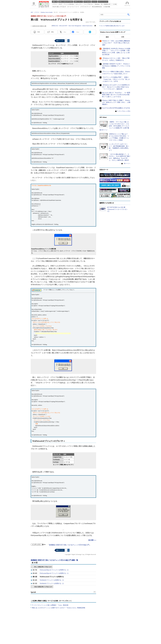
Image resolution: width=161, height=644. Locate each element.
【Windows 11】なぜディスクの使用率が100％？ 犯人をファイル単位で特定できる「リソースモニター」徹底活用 (116, 87)
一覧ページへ (127, 163)
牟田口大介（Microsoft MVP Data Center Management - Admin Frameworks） (73, 26)
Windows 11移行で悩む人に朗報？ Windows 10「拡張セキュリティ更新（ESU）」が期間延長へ (116, 102)
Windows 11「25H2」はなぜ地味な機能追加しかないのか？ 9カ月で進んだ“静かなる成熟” (116, 43)
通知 (52, 32)
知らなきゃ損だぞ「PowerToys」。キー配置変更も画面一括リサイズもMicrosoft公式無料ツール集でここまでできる (116, 95)
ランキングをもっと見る (124, 111)
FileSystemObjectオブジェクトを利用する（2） (55, 570)
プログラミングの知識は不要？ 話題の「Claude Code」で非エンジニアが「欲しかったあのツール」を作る (116, 79)
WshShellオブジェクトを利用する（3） (52, 580)
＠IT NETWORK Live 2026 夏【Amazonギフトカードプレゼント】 (117, 209)
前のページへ (60, 41)
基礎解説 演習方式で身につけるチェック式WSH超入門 (69, 545)
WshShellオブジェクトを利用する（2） (52, 583)
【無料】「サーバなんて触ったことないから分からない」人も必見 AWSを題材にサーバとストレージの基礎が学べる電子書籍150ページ (114, 126)
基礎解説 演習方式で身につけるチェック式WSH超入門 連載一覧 (54, 560)
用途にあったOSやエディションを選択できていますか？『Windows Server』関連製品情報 (58, 608)
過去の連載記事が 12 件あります (43, 587)
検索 (129, 14)
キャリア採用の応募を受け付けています (113, 26)
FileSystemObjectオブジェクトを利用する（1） (55, 573)
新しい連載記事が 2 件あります (43, 567)
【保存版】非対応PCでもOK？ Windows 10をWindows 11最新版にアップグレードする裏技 (116, 66)
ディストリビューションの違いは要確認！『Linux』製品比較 (50, 605)
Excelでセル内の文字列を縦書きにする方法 (116, 108)
